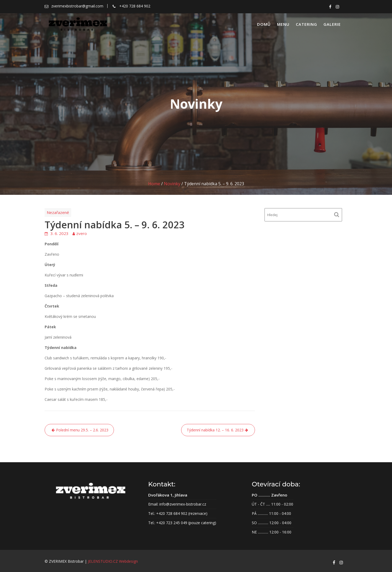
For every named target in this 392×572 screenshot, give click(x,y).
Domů (264, 24)
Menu (283, 24)
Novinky (172, 184)
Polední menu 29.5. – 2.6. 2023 (82, 430)
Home (154, 184)
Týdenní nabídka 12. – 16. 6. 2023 (215, 430)
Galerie (332, 24)
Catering (306, 24)
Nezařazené (58, 212)
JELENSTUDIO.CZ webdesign (113, 561)
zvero (82, 233)
